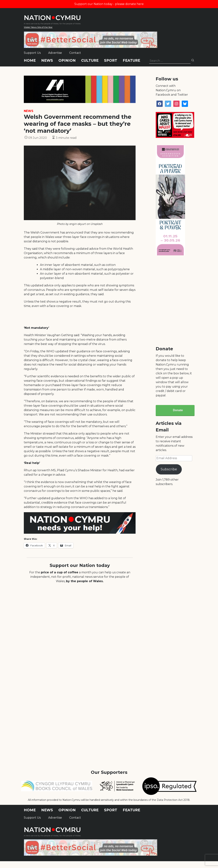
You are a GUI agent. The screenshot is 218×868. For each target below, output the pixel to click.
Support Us (32, 53)
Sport (111, 60)
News (47, 60)
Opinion (67, 60)
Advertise (55, 53)
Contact (75, 53)
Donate (178, 410)
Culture (90, 60)
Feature (131, 60)
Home (30, 60)
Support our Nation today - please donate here (109, 4)
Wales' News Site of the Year (38, 27)
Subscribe (169, 469)
